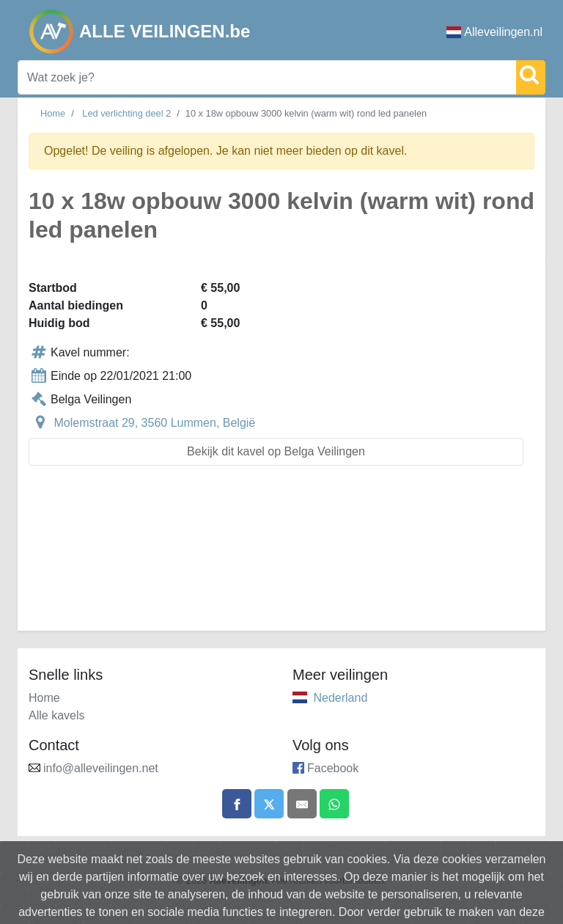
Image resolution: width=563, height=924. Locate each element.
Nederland (340, 698)
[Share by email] (302, 804)
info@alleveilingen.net (101, 768)
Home (53, 113)
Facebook (333, 768)
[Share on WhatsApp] (334, 804)
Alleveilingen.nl (494, 32)
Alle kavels (56, 715)
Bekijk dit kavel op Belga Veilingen (276, 451)
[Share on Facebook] (237, 804)
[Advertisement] (281, 557)
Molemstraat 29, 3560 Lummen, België (154, 423)
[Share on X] (269, 804)
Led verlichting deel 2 (126, 113)
